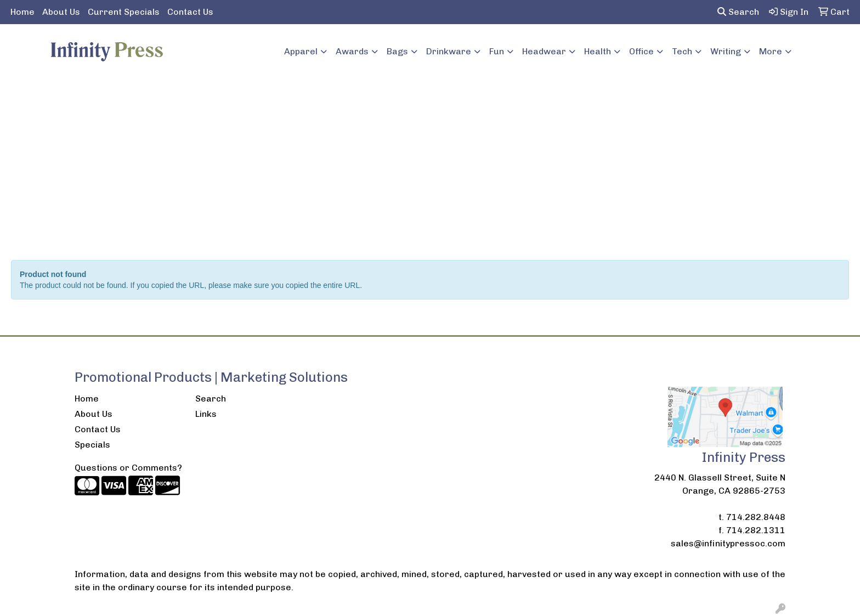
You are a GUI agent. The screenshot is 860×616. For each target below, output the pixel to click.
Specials (92, 445)
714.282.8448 (756, 517)
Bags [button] (397, 51)
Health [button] (598, 51)
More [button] (771, 51)
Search (738, 12)
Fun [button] (497, 51)
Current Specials (124, 12)
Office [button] (641, 51)
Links (206, 414)
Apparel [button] (301, 51)
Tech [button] (682, 51)
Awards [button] (352, 51)
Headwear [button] (544, 51)
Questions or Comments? (128, 468)
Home (22, 12)
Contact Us (190, 12)
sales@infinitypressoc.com (728, 543)
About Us (61, 12)
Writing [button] (726, 51)
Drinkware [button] (449, 51)
